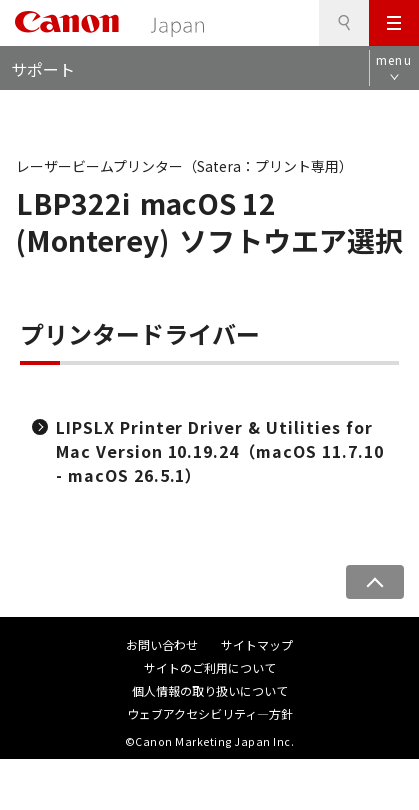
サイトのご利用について (210, 667)
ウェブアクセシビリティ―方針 (210, 713)
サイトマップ (257, 644)
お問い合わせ (162, 644)
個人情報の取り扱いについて (210, 690)
